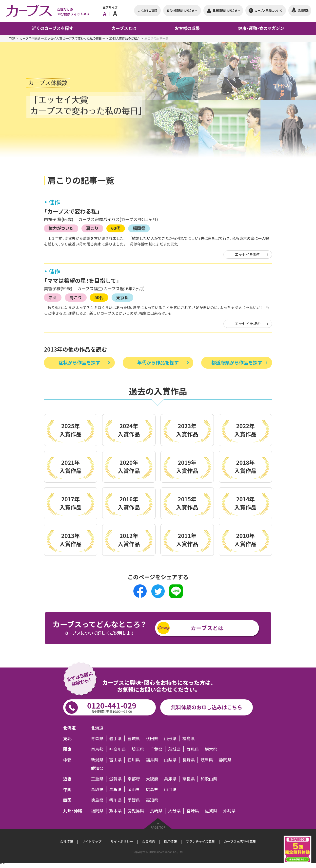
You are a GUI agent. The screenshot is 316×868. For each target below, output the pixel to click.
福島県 (188, 738)
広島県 (152, 789)
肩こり (92, 228)
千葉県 (156, 749)
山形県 (170, 738)
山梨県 (170, 760)
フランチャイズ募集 (200, 841)
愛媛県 (134, 800)
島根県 (115, 789)
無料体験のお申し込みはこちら (207, 707)
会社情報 (66, 841)
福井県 (152, 760)
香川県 (115, 800)
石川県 (134, 760)
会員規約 (148, 841)
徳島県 (97, 800)
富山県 (115, 760)
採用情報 (170, 841)
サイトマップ (92, 841)
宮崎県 (193, 811)
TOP (12, 38)
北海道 (97, 728)
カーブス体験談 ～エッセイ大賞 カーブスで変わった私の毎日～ (62, 38)
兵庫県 (170, 779)
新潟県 (97, 760)
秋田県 (152, 738)
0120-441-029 (112, 707)
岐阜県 (207, 760)
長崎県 (156, 811)
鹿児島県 (136, 811)
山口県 (170, 789)
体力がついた (61, 228)
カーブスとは (207, 628)
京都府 (134, 779)
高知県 (152, 800)
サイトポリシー (122, 841)
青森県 (97, 738)
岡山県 (134, 789)
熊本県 (115, 811)
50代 (99, 297)
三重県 (97, 779)
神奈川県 (117, 749)
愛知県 (97, 768)
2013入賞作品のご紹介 (124, 38)
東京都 (122, 297)
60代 (116, 228)
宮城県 (134, 738)
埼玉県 (138, 749)
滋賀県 (115, 779)
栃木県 (211, 749)
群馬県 (193, 749)
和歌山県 (209, 779)
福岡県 (139, 228)
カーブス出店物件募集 (240, 841)
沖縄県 (229, 811)
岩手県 (115, 738)
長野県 (188, 760)
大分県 (174, 811)
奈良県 (188, 779)
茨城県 (174, 749)
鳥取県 (97, 789)
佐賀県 (211, 811)
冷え (53, 297)
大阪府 (152, 779)
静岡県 (225, 760)
